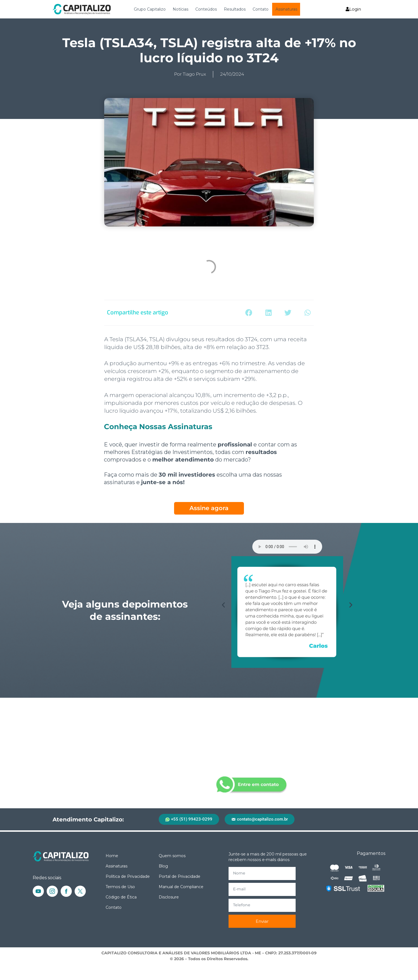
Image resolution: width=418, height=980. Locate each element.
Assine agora (209, 508)
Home (112, 856)
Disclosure (169, 897)
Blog (163, 866)
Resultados (235, 9)
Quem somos (172, 856)
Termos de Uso (120, 887)
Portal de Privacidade (180, 876)
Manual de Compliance (181, 887)
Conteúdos (206, 9)
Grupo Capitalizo (150, 9)
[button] (249, 313)
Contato (261, 9)
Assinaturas (286, 9)
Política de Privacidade (128, 876)
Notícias (180, 9)
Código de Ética (121, 897)
